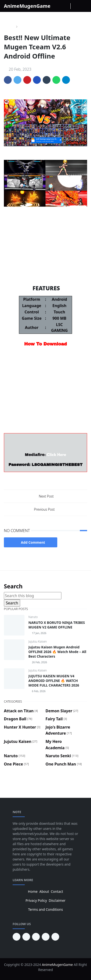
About (44, 891)
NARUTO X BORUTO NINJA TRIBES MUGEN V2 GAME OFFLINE (57, 625)
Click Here (57, 455)
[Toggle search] (79, 6)
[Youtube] (67, 6)
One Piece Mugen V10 (46, 233)
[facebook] (57, 6)
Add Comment (31, 542)
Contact (57, 891)
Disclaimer (57, 900)
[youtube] (26, 937)
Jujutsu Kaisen (38, 641)
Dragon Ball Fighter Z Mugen (45, 262)
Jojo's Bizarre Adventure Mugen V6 (46, 252)
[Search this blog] (33, 596)
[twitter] (46, 937)
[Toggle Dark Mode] (74, 6)
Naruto (33, 617)
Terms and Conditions (45, 909)
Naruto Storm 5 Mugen (45, 243)
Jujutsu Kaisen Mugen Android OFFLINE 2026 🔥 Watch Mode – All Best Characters (57, 652)
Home (33, 891)
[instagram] (62, 6)
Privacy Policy (36, 900)
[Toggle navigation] (85, 6)
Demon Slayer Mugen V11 (46, 272)
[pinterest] (17, 937)
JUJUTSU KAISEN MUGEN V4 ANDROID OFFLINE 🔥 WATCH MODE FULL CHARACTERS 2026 (54, 681)
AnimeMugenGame (27, 6)
